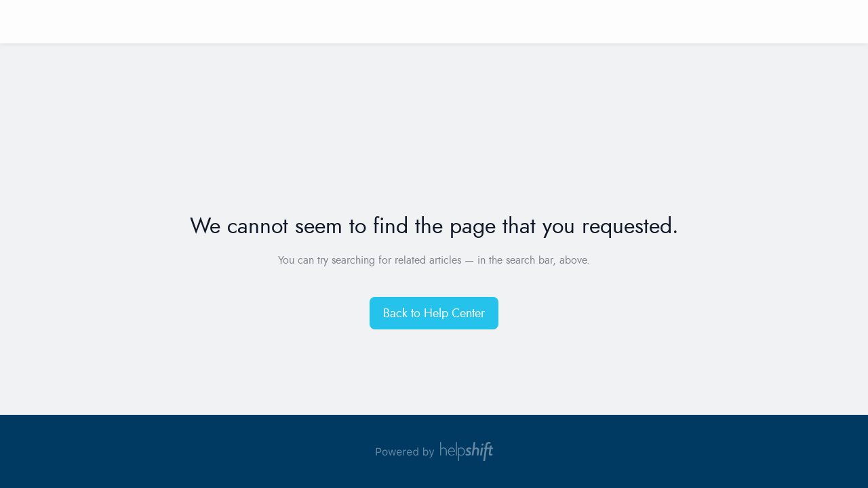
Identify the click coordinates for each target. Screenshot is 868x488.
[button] (434, 313)
